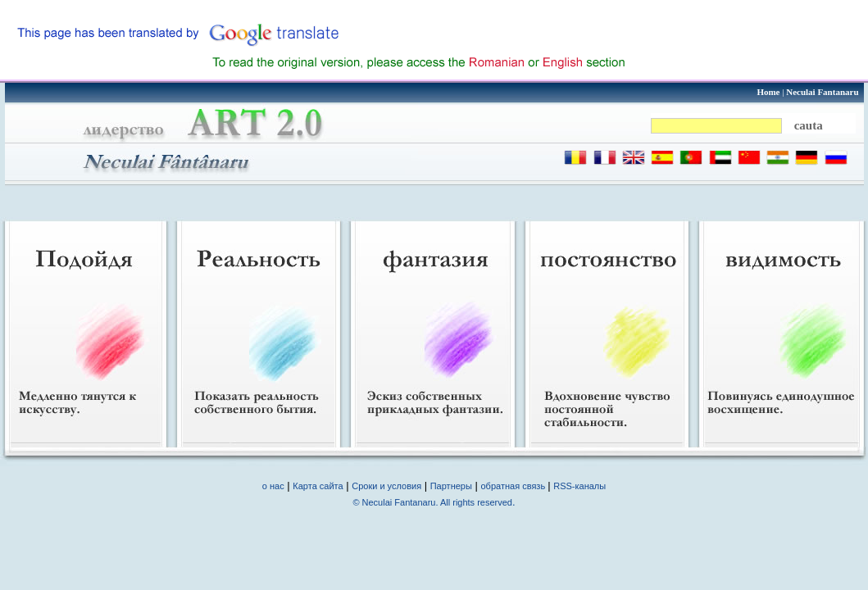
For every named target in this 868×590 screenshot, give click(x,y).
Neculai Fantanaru (822, 92)
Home (768, 92)
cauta (809, 125)
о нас (273, 486)
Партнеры (451, 486)
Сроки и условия (386, 486)
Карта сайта (318, 486)
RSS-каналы (579, 486)
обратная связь (515, 486)
